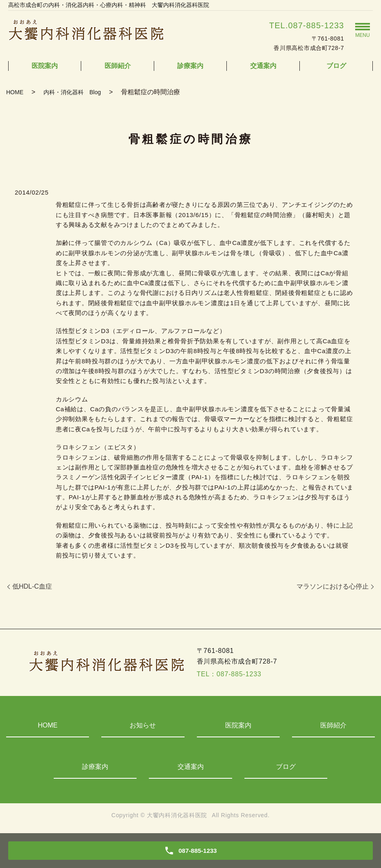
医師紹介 (118, 66)
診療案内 (190, 66)
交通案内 (263, 66)
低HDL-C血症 (32, 586)
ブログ (336, 66)
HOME (15, 92)
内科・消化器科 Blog (72, 92)
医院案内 (45, 66)
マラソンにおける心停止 (333, 586)
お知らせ (143, 725)
